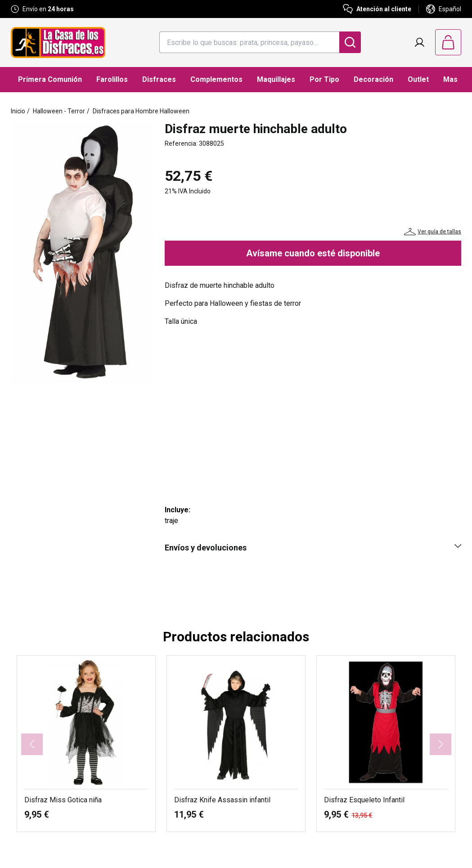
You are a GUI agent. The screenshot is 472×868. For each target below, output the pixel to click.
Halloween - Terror (59, 111)
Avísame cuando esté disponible (313, 253)
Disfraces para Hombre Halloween (141, 111)
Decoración (373, 79)
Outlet (418, 79)
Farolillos (112, 79)
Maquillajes (276, 79)
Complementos (216, 79)
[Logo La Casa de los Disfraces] (58, 43)
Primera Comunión (50, 79)
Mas (450, 79)
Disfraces (159, 79)
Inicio (18, 111)
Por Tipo (324, 79)
